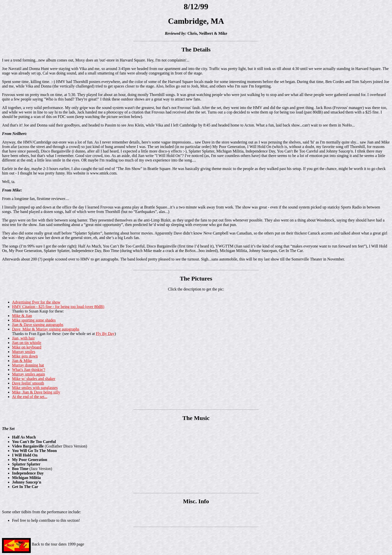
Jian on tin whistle (27, 343)
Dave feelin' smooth (28, 383)
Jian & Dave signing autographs (38, 325)
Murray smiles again (28, 374)
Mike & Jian (22, 316)
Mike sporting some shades (34, 320)
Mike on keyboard (27, 347)
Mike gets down (25, 356)
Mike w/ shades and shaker (34, 379)
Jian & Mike (22, 361)
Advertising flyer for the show (36, 302)
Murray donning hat (28, 365)
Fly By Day (105, 334)
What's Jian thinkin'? (29, 370)
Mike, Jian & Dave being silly (36, 392)
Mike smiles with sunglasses (35, 388)
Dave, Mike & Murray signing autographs (46, 329)
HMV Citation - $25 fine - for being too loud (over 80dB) (58, 307)
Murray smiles (24, 352)
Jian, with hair (23, 338)
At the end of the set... (30, 397)
